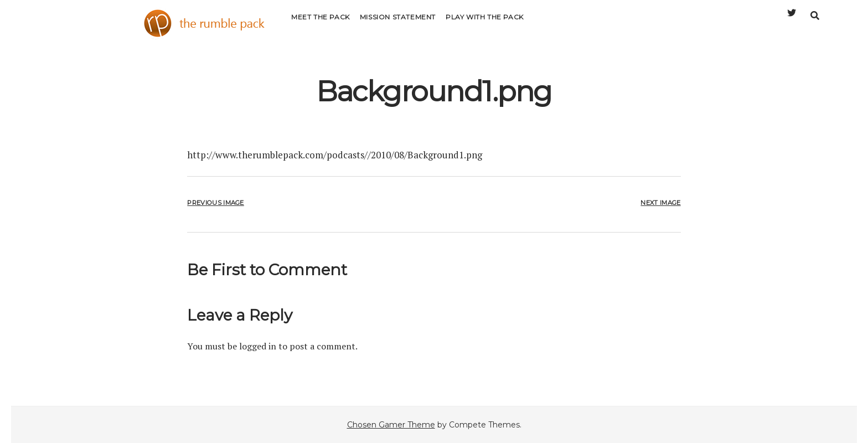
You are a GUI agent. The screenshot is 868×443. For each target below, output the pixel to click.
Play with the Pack (485, 25)
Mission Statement (398, 25)
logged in (258, 346)
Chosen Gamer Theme (391, 425)
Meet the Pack (321, 25)
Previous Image (215, 203)
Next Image (660, 203)
